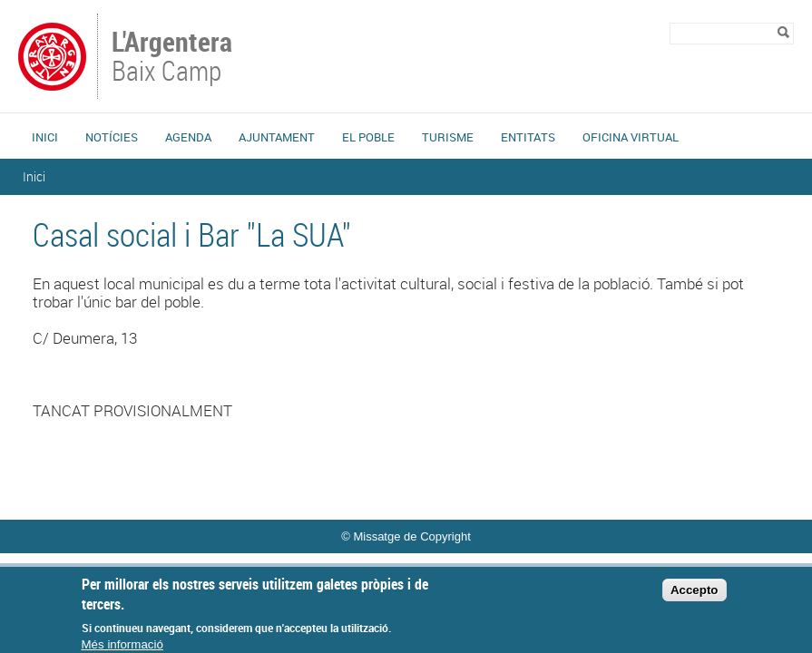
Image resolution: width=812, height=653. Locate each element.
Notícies (112, 137)
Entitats (528, 137)
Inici (45, 137)
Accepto (695, 597)
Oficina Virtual (631, 137)
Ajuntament (277, 137)
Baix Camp (174, 58)
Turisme (448, 137)
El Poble (368, 137)
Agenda (188, 137)
